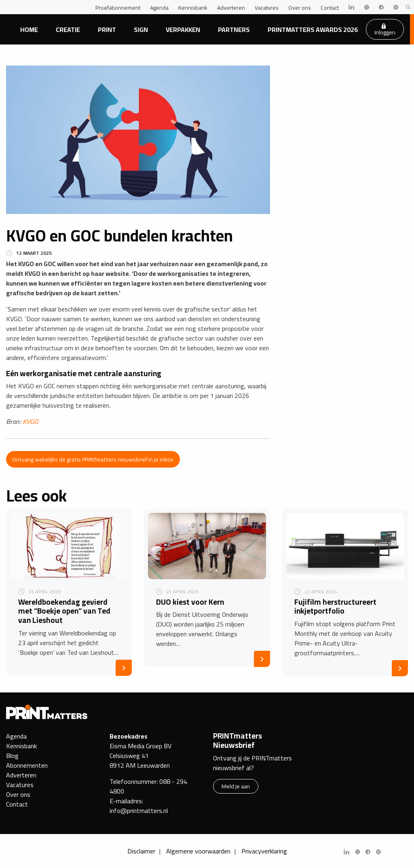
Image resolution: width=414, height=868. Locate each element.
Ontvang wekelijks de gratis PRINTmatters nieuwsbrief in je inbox (93, 459)
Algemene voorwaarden (198, 851)
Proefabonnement (118, 8)
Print (107, 30)
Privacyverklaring (264, 851)
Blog (12, 756)
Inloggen (385, 30)
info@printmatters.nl (139, 811)
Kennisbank (193, 8)
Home (29, 30)
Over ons (300, 8)
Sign (141, 30)
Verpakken (183, 30)
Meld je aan (236, 786)
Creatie (68, 30)
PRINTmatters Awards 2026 (313, 30)
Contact (330, 8)
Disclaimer (141, 851)
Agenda (159, 8)
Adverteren (231, 8)
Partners (234, 30)
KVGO (31, 421)
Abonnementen (27, 765)
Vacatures (267, 8)
